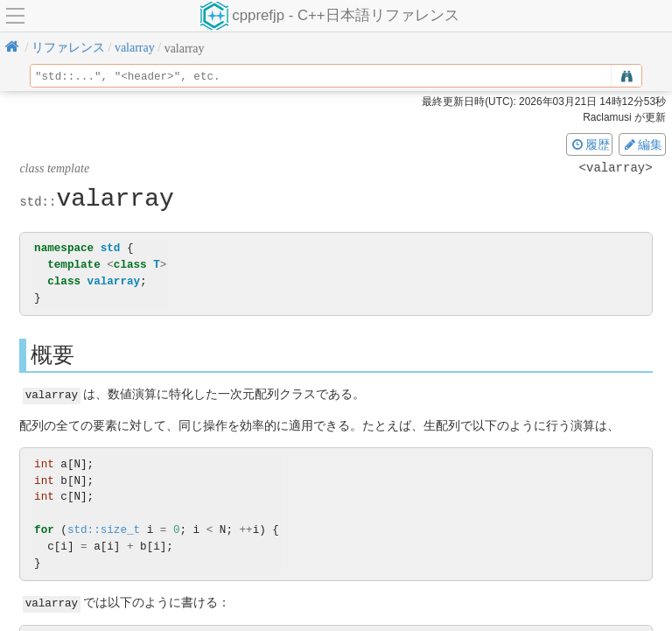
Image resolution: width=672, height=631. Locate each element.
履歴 (590, 144)
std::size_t (104, 529)
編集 (642, 144)
